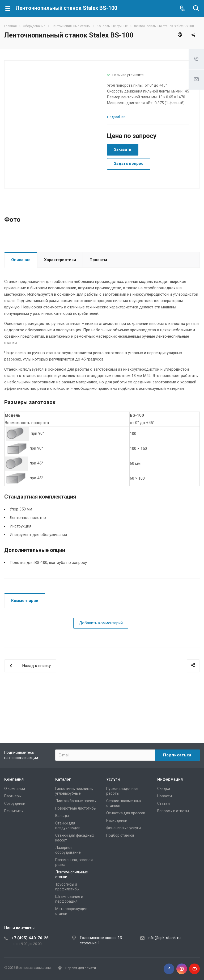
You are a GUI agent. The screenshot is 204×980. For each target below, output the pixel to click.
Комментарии (25, 638)
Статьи (163, 803)
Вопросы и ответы (173, 811)
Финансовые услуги (124, 828)
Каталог (63, 779)
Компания (14, 779)
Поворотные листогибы (76, 808)
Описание (21, 297)
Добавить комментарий (101, 660)
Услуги (113, 779)
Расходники (117, 820)
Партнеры (13, 796)
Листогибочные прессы (76, 801)
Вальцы (62, 816)
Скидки (164, 789)
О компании (15, 789)
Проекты (98, 297)
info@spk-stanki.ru (164, 938)
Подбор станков (120, 835)
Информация (170, 779)
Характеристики (60, 297)
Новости (165, 796)
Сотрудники (15, 803)
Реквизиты (14, 811)
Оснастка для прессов (126, 813)
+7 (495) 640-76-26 (30, 938)
